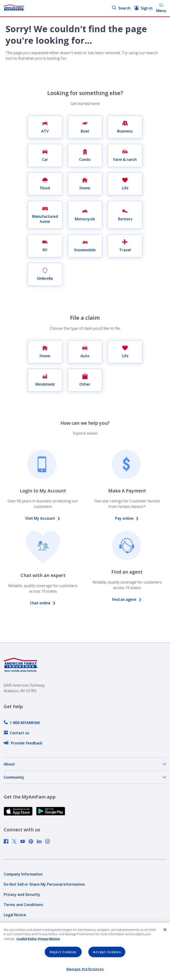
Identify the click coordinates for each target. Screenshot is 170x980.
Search (121, 8)
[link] (22, 723)
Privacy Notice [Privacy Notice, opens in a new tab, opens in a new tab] (49, 939)
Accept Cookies (107, 952)
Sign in (143, 8)
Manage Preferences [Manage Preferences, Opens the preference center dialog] (85, 969)
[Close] (165, 930)
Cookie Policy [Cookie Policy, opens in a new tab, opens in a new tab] (27, 939)
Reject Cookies (63, 952)
